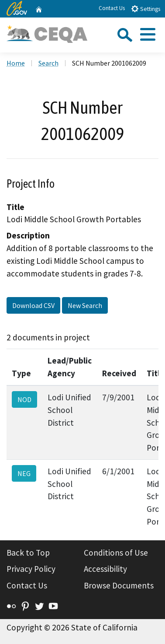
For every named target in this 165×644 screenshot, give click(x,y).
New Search (85, 305)
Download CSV (33, 305)
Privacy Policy (31, 569)
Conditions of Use (116, 553)
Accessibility (105, 569)
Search (48, 63)
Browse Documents (119, 585)
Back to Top (28, 553)
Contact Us (112, 8)
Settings (146, 9)
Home (16, 63)
